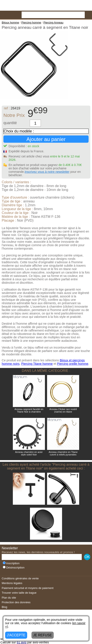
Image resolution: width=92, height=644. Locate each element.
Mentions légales (12, 583)
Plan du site (9, 598)
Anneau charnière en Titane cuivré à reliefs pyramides (63, 453)
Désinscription (14, 568)
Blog (4, 607)
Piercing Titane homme (37, 364)
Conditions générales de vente (20, 578)
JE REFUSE (43, 635)
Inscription (11, 563)
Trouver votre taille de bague (19, 593)
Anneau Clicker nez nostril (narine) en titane (63, 410)
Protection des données (16, 602)
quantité (10, 123)
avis (22, 642)
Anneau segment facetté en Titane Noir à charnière (29, 410)
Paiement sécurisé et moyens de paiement (28, 588)
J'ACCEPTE (16, 635)
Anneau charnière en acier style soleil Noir (29, 453)
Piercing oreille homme (73, 364)
